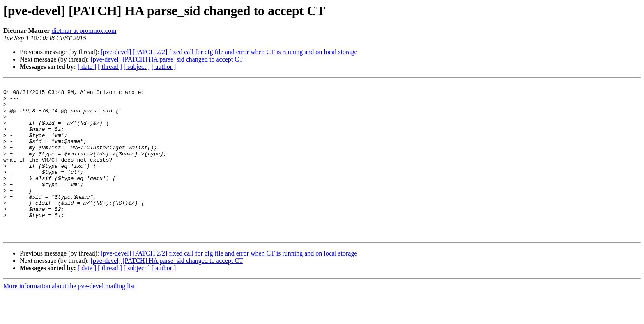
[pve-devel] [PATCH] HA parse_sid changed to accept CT (167, 59)
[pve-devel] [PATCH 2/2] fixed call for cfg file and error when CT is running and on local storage (229, 52)
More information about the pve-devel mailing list (69, 317)
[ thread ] (110, 67)
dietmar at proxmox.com (84, 31)
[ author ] (164, 67)
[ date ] (87, 67)
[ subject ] (137, 67)
